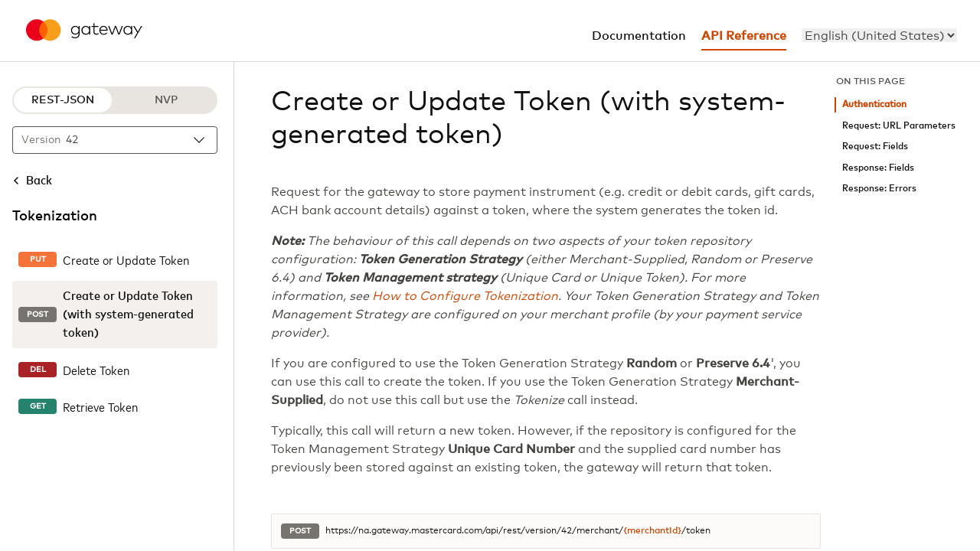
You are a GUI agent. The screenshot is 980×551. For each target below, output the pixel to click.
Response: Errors (879, 189)
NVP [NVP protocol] (166, 100)
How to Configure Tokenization (465, 296)
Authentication (874, 104)
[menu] (879, 35)
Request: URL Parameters (899, 126)
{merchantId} (652, 531)
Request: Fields (875, 147)
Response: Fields (878, 168)
